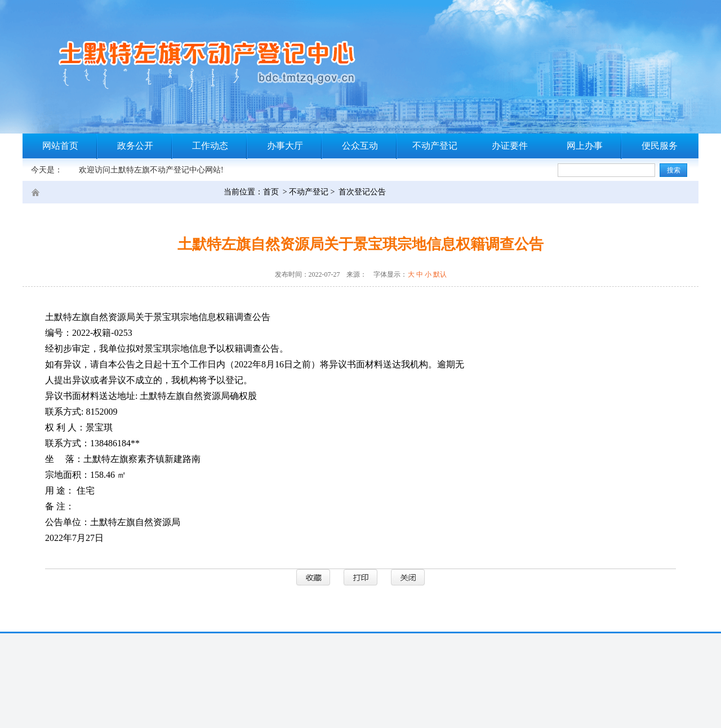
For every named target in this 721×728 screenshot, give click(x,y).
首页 (271, 192)
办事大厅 (285, 146)
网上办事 (585, 146)
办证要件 (510, 146)
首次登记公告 (362, 192)
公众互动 (360, 146)
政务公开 (135, 146)
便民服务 (660, 146)
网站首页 (60, 146)
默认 (440, 274)
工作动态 (210, 146)
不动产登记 (435, 146)
